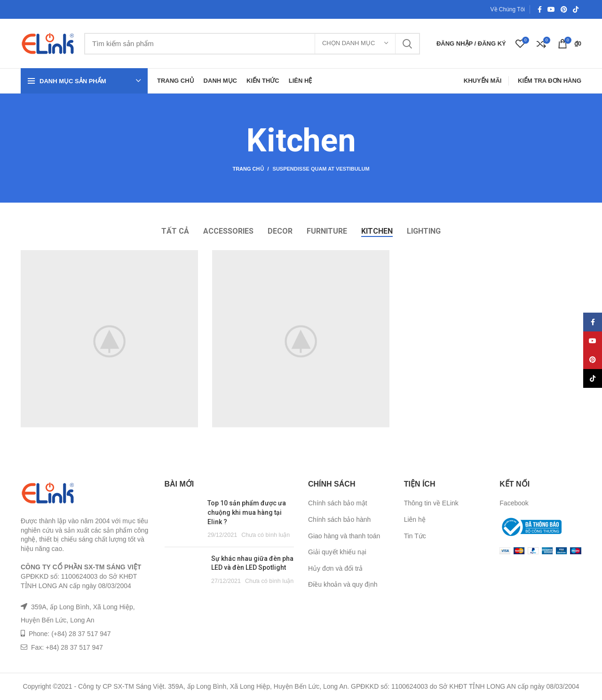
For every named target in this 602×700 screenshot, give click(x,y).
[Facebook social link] (540, 9)
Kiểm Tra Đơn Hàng (550, 81)
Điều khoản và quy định (343, 584)
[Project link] (109, 339)
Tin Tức (415, 536)
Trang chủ (248, 169)
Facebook (514, 503)
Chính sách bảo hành (339, 519)
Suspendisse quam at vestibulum (321, 169)
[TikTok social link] (576, 9)
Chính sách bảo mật (338, 503)
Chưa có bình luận (265, 535)
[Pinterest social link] (564, 9)
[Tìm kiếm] (252, 44)
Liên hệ (415, 519)
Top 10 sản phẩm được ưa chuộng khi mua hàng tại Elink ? (247, 512)
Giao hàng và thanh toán (344, 536)
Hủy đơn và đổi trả (335, 568)
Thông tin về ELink (431, 503)
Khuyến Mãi (483, 81)
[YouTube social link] (551, 9)
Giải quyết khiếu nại (337, 552)
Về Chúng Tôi (508, 9)
